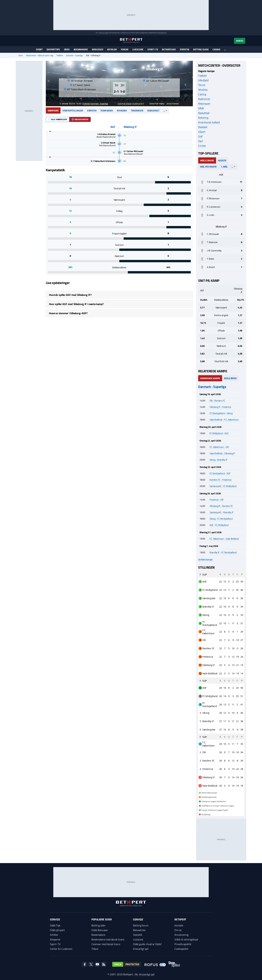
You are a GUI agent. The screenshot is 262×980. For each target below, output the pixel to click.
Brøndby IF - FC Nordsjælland (223, 552)
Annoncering (181, 935)
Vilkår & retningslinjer (186, 939)
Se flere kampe (205, 560)
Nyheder (122, 110)
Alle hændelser (58, 119)
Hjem (21, 55)
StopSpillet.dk (162, 33)
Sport (39, 49)
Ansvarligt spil (141, 949)
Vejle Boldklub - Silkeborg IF (222, 453)
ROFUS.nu (125, 33)
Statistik (184, 49)
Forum (125, 49)
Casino (216, 49)
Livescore (138, 49)
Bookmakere (81, 49)
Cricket (202, 146)
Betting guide (201, 49)
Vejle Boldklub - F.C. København (224, 420)
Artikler (112, 49)
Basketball (204, 113)
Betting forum (141, 925)
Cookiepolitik (181, 949)
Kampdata (53, 110)
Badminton (204, 99)
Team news (107, 110)
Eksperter (55, 939)
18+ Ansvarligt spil (144, 974)
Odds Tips (55, 925)
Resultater (230, 378)
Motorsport (204, 104)
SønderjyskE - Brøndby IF (221, 512)
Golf (200, 136)
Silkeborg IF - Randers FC (221, 506)
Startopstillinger (73, 110)
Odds (67, 49)
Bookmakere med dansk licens (108, 939)
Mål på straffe (208, 167)
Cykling (202, 94)
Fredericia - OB (216, 500)
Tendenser (137, 110)
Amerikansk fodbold (209, 122)
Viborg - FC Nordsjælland (221, 519)
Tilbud (95, 949)
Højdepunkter (80, 119)
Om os (178, 930)
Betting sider (98, 925)
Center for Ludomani (61, 949)
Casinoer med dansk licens (106, 944)
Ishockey (203, 90)
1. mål (224, 167)
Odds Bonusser (100, 930)
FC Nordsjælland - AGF (220, 473)
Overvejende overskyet (129, 104)
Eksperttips (53, 49)
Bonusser (98, 49)
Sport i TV (153, 49)
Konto (240, 41)
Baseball (203, 127)
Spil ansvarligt (104, 33)
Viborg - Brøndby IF (218, 460)
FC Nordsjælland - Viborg (221, 413)
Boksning (203, 118)
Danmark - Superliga (74, 55)
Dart (201, 141)
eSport (202, 132)
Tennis (202, 85)
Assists (222, 160)
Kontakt (179, 925)
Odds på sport (57, 930)
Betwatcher (169, 49)
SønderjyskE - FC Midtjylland (223, 486)
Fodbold (60, 55)
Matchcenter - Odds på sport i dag (40, 55)
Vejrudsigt (153, 110)
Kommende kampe (210, 378)
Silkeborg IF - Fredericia (220, 407)
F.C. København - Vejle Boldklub (224, 539)
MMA (201, 108)
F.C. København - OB (219, 447)
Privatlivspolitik (183, 944)
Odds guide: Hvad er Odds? (147, 944)
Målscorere (207, 160)
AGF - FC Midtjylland (219, 525)
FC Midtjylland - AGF (219, 433)
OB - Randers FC (217, 400)
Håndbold (203, 80)
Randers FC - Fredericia (220, 480)
